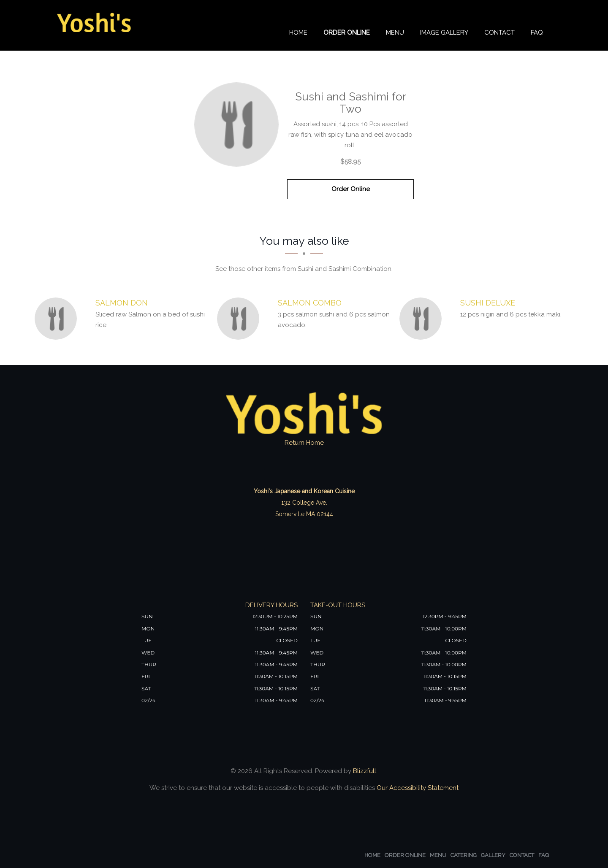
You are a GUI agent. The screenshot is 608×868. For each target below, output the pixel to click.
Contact (499, 32)
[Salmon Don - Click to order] (58, 319)
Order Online (347, 32)
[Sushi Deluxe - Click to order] (423, 319)
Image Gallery (444, 32)
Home (298, 32)
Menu (395, 32)
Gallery (493, 855)
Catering (464, 855)
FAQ (537, 32)
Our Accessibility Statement (417, 788)
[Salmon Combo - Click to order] (240, 319)
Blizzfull (365, 771)
